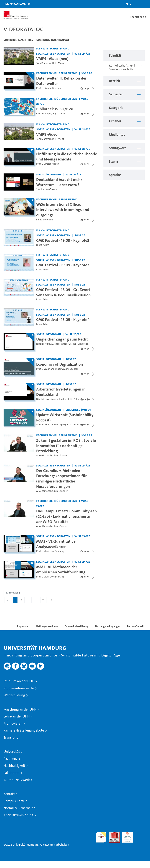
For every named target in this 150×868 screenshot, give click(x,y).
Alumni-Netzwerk (17, 780)
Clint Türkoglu (44, 114)
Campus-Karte (14, 801)
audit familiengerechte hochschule (101, 837)
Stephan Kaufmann (47, 189)
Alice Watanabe (45, 456)
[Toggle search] (137, 4)
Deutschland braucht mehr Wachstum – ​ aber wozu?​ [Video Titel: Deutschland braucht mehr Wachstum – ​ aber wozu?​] (59, 182)
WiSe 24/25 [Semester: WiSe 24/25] (82, 53)
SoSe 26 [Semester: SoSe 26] (87, 73)
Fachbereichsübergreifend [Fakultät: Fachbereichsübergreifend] (57, 73)
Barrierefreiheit (135, 626)
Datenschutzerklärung (77, 626)
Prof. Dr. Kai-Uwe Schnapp (50, 551)
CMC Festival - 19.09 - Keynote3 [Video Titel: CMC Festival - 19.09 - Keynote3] (63, 240)
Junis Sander (61, 456)
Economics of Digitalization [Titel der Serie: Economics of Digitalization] (60, 364)
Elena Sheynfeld (45, 220)
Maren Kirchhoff (60, 399)
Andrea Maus (43, 425)
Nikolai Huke (43, 344)
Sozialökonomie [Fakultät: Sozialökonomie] (49, 174)
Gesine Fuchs (76, 344)
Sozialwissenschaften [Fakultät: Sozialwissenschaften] (53, 149)
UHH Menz (58, 63)
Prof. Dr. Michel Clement (49, 88)
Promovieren (13, 724)
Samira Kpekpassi (61, 425)
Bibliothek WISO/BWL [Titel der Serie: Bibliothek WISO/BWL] (55, 109)
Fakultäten (12, 773)
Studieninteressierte (19, 688)
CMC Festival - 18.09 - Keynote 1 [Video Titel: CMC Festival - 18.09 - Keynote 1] (63, 320)
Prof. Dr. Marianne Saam (49, 369)
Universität (12, 752)
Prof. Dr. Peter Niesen (48, 164)
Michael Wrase (59, 344)
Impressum (23, 626)
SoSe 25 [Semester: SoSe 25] (80, 235)
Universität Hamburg (17, 4)
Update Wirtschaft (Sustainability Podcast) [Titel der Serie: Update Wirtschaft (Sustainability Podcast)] (65, 417)
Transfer (10, 738)
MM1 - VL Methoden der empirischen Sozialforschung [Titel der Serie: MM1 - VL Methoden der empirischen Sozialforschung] (61, 569)
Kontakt (9, 794)
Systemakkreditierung (141, 834)
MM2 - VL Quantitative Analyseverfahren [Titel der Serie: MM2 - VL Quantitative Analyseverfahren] (56, 544)
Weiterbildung (14, 695)
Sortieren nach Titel (18, 40)
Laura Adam (43, 245)
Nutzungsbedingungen (108, 626)
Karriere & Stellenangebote (24, 730)
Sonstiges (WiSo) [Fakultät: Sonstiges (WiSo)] (78, 410)
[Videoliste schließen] (88, 89)
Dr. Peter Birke (78, 399)
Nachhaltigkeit (14, 766)
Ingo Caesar (59, 114)
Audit (112, 834)
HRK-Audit (126, 836)
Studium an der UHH (19, 681)
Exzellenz (11, 759)
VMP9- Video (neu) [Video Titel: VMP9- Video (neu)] (52, 59)
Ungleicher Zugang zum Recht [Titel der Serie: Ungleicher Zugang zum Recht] (62, 339)
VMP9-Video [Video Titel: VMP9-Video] (47, 134)
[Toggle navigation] (146, 4)
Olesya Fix (77, 425)
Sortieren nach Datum (53, 40)
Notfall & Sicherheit (18, 808)
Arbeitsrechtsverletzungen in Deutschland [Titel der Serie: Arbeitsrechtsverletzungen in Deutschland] (61, 392)
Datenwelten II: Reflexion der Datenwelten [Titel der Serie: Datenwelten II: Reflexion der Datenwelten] (61, 81)
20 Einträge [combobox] (13, 593)
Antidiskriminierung (18, 815)
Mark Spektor (71, 369)
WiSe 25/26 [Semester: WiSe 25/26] (82, 149)
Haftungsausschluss (47, 626)
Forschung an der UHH (20, 709)
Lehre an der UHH (17, 716)
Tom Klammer (44, 63)
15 (45, 601)
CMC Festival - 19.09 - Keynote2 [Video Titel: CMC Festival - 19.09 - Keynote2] (63, 265)
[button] (127, 4)
